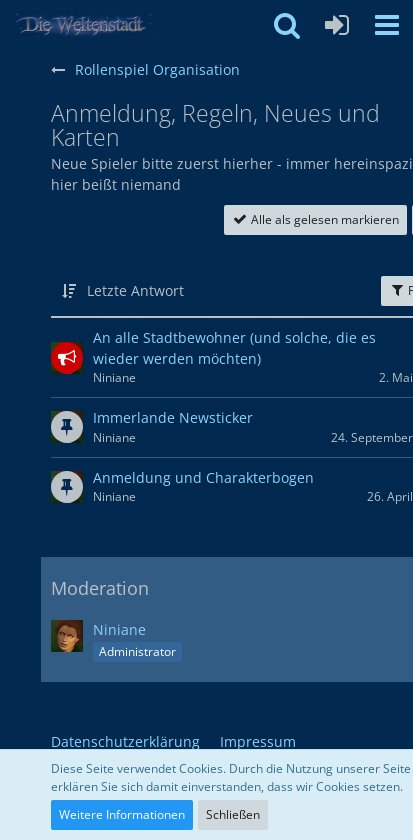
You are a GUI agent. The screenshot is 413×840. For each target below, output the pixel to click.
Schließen (233, 814)
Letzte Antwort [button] (135, 290)
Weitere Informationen (122, 814)
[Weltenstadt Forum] (89, 25)
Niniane (119, 629)
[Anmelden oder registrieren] (337, 25)
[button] (387, 25)
